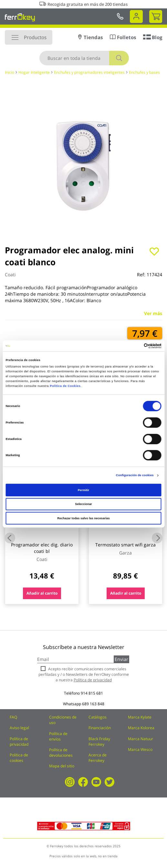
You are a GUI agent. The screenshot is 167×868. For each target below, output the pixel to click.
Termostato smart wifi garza (125, 545)
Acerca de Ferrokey (98, 758)
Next (157, 538)
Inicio (10, 72)
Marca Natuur (141, 739)
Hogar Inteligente (34, 72)
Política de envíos (58, 736)
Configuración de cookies (135, 475)
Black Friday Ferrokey (99, 742)
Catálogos (98, 717)
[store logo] (20, 17)
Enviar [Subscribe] (121, 659)
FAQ (13, 717)
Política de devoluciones (61, 753)
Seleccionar (83, 504)
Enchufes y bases (144, 72)
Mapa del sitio (62, 766)
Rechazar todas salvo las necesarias (83, 518)
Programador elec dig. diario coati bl (42, 548)
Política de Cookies (65, 386)
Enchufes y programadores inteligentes (89, 72)
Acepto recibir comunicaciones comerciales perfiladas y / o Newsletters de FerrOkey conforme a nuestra (84, 674)
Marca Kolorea (141, 728)
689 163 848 (93, 704)
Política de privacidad (19, 742)
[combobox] (84, 58)
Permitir (83, 490)
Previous (10, 538)
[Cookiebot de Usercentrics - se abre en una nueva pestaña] (133, 346)
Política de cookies (19, 758)
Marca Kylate (140, 717)
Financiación (100, 728)
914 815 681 (92, 693)
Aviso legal (19, 728)
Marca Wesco (140, 749)
